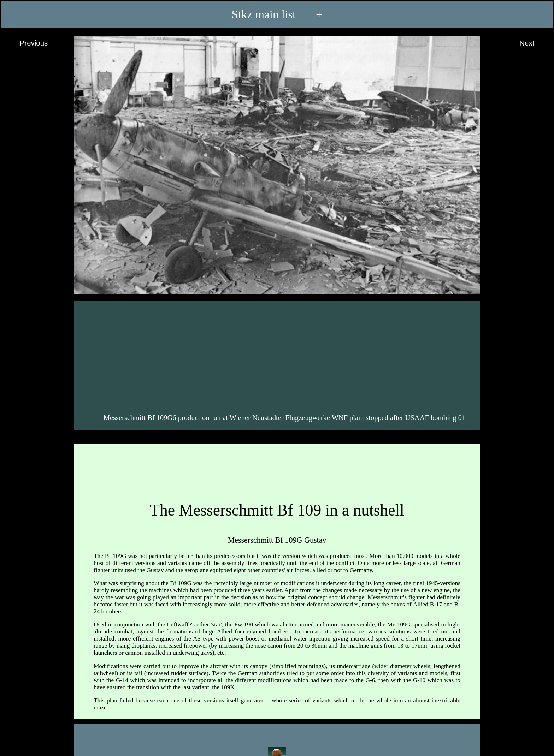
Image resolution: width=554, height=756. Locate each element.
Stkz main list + (277, 14)
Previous (27, 43)
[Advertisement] (278, 356)
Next (534, 43)
